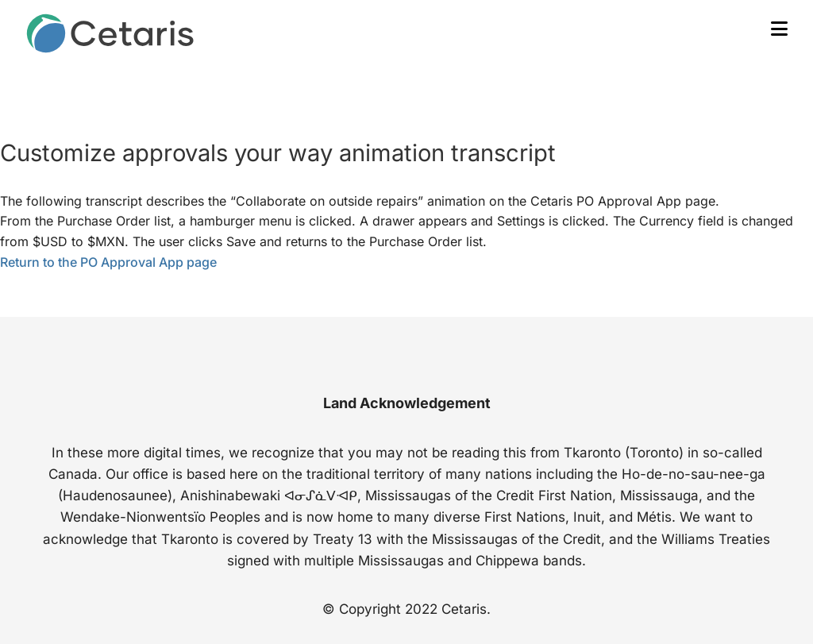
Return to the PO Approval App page (108, 262)
